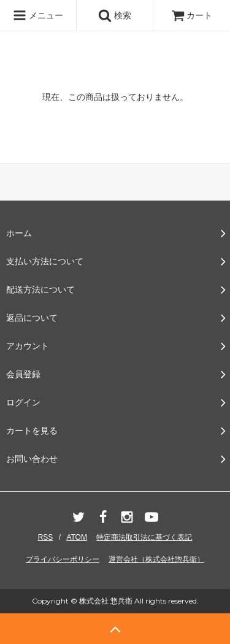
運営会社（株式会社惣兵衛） (156, 559)
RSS (46, 537)
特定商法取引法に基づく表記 (144, 537)
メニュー (38, 15)
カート (192, 15)
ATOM (77, 537)
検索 (115, 15)
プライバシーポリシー (63, 559)
